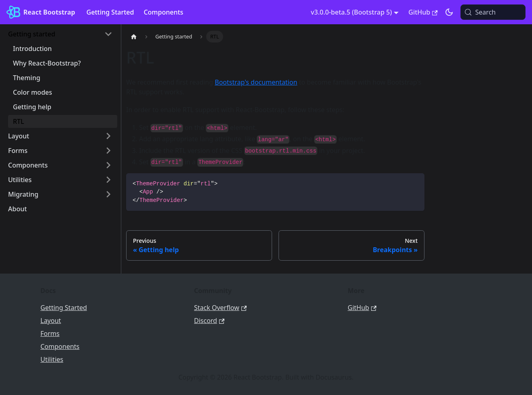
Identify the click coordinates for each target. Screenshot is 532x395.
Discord (209, 321)
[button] (60, 34)
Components (163, 12)
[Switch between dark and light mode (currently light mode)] (449, 12)
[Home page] (134, 37)
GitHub (423, 12)
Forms (50, 333)
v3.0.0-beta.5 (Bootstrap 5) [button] (351, 12)
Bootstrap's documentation (256, 82)
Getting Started (110, 12)
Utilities (52, 359)
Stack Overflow (220, 308)
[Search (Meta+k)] (493, 12)
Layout (51, 321)
